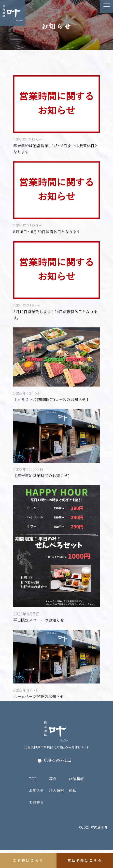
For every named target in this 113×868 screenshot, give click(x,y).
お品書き (37, 820)
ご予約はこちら (28, 860)
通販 (73, 808)
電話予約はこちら (85, 860)
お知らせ (37, 808)
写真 (53, 797)
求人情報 (57, 808)
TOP (33, 797)
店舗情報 (76, 797)
